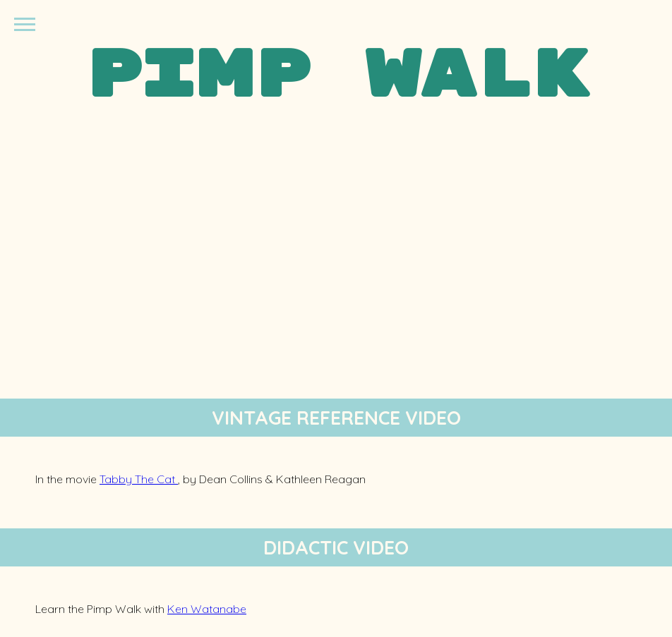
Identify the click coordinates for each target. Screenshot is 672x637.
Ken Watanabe (207, 609)
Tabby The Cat (139, 479)
